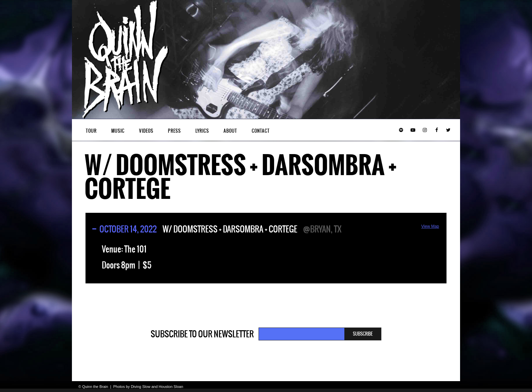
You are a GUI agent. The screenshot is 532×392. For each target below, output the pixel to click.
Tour (91, 131)
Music (118, 131)
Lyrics (202, 131)
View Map (430, 226)
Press (174, 131)
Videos (146, 131)
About (230, 131)
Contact (261, 131)
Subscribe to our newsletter (202, 334)
